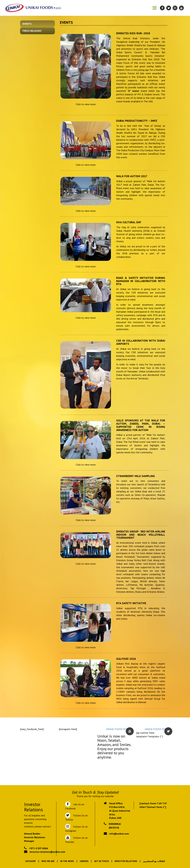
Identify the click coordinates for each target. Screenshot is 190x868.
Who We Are (48, 861)
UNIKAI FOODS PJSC (117, 729)
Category (30, 861)
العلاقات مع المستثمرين (154, 861)
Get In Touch (102, 861)
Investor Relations (126, 861)
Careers (84, 861)
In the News (67, 861)
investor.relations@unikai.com (47, 852)
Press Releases (32, 31)
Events (27, 24)
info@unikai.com (119, 834)
